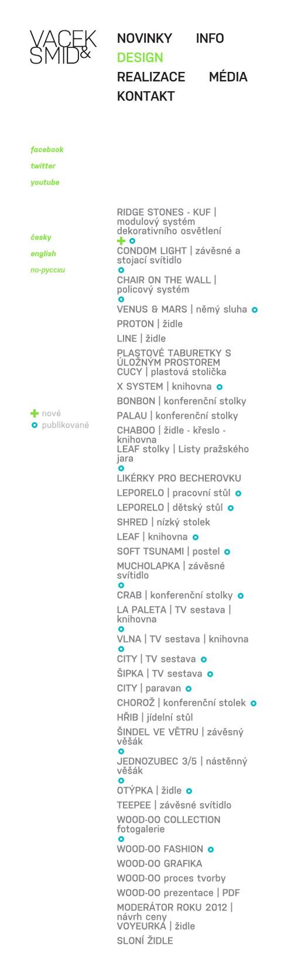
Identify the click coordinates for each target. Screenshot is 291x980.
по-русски (48, 270)
